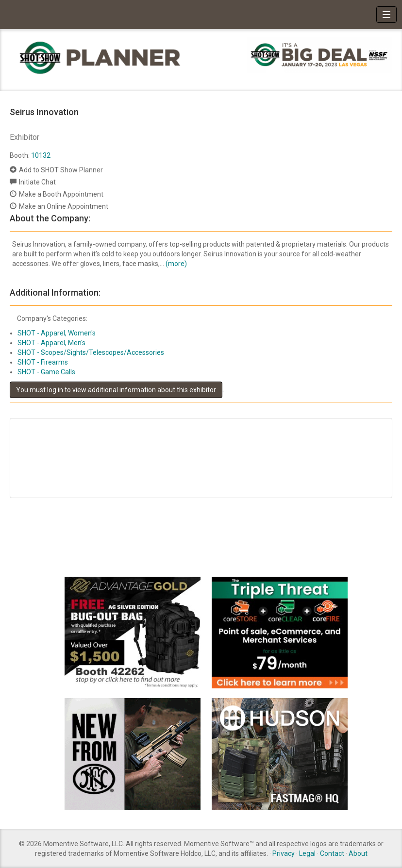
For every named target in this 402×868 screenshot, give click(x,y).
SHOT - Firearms (43, 362)
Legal (307, 853)
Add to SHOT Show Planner (61, 170)
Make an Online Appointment (64, 206)
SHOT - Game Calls (46, 372)
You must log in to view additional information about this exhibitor (116, 390)
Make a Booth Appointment (61, 194)
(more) (176, 264)
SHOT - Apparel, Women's (57, 333)
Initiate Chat (37, 182)
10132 (41, 155)
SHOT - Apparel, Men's (51, 343)
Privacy (284, 853)
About (358, 853)
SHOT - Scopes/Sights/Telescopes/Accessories (91, 352)
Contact (332, 853)
